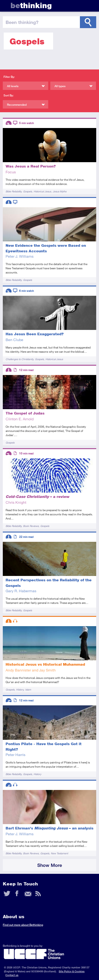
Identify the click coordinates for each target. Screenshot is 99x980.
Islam (28, 689)
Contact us (12, 975)
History (20, 689)
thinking (31, 5)
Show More (50, 865)
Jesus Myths (60, 191)
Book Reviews (31, 526)
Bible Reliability (14, 191)
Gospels (27, 191)
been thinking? (22, 22)
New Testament (59, 853)
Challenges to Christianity (19, 359)
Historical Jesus (42, 191)
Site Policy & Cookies (72, 971)
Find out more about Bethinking (23, 925)
